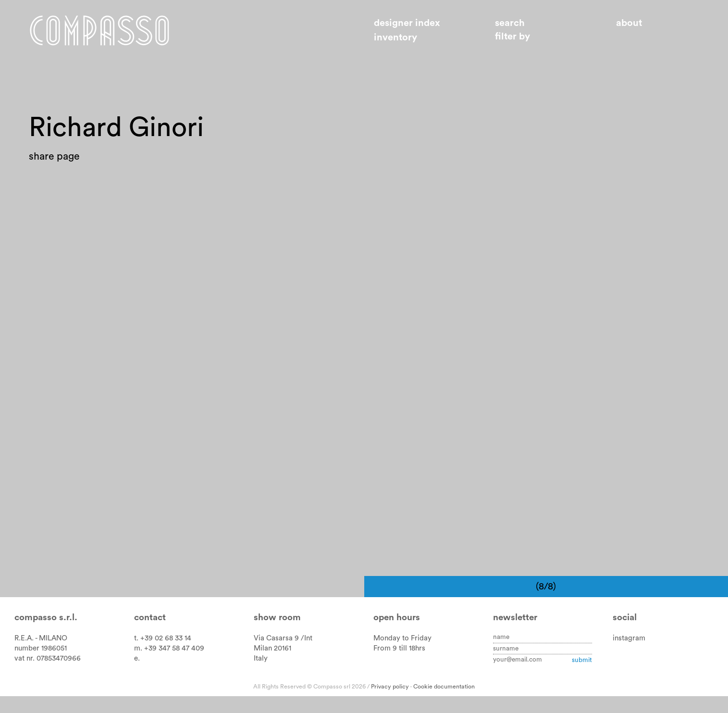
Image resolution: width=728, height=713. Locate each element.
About (629, 23)
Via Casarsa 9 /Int (283, 655)
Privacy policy (390, 703)
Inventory (395, 38)
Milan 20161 (272, 665)
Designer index (407, 23)
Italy (261, 675)
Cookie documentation (444, 703)
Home (99, 30)
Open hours (397, 634)
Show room (277, 634)
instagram (629, 655)
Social (625, 634)
